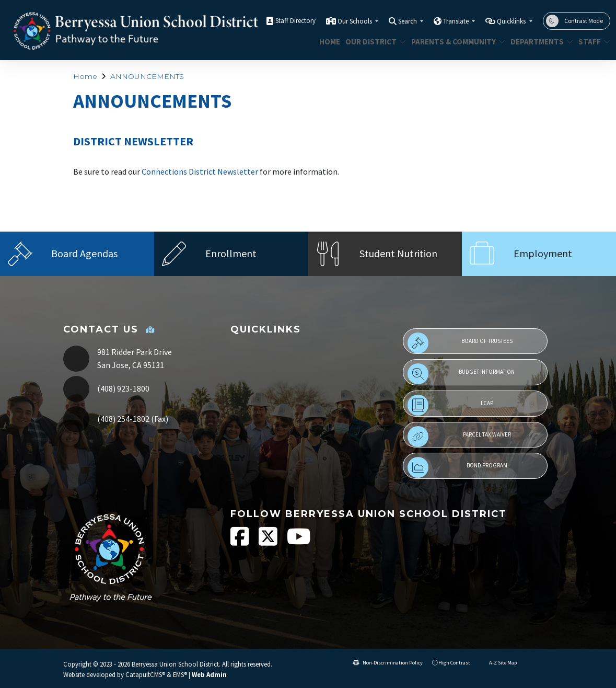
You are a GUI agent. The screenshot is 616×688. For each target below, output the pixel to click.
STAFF (592, 42)
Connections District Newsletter (200, 171)
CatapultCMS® (145, 674)
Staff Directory (295, 21)
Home (328, 42)
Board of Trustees (460, 343)
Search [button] (408, 21)
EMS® (180, 674)
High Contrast (454, 663)
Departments (538, 42)
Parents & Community (453, 42)
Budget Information (461, 374)
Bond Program (457, 467)
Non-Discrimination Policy (388, 663)
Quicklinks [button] (512, 21)
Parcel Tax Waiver (459, 437)
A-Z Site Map (498, 663)
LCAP (450, 405)
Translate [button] (457, 21)
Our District (372, 42)
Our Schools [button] (356, 21)
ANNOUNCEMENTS (147, 76)
